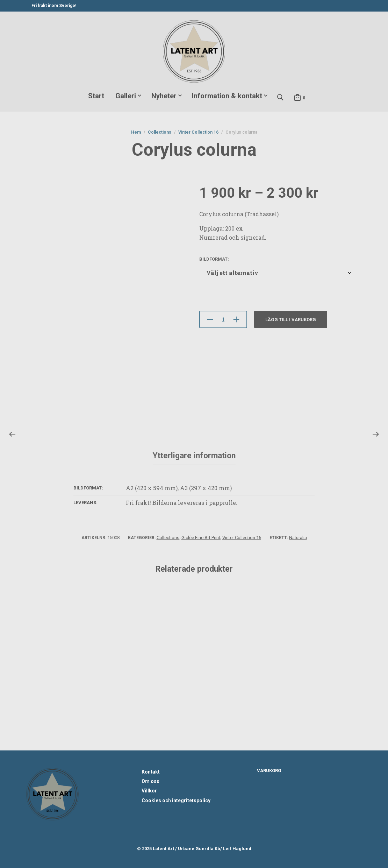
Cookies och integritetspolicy (176, 800)
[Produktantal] (223, 319)
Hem (136, 132)
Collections (160, 132)
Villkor (149, 791)
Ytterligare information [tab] (194, 456)
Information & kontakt (227, 96)
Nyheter (164, 96)
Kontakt (151, 772)
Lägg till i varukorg (291, 320)
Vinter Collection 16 (198, 132)
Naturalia (298, 538)
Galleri (126, 96)
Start (96, 96)
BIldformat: (214, 259)
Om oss (150, 781)
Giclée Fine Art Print (201, 538)
